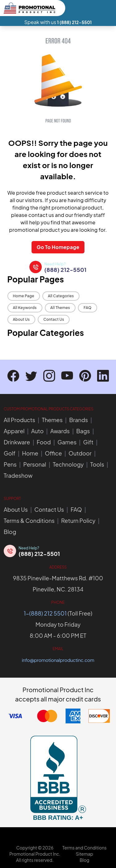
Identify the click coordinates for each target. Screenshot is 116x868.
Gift (88, 442)
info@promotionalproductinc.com (58, 660)
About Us (21, 319)
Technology (68, 464)
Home (30, 453)
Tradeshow (18, 475)
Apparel (14, 431)
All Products (19, 420)
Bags (83, 431)
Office (53, 453)
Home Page (24, 296)
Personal (35, 464)
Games (67, 442)
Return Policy (78, 521)
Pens (10, 464)
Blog (10, 532)
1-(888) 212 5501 (45, 613)
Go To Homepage (58, 247)
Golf (10, 453)
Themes (52, 420)
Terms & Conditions (29, 521)
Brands (79, 420)
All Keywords (25, 308)
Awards (60, 431)
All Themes (60, 308)
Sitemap (84, 854)
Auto (37, 431)
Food (44, 442)
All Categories (61, 296)
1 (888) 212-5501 (74, 22)
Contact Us (54, 319)
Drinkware (17, 442)
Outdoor (80, 453)
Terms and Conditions (85, 848)
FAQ (88, 308)
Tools (97, 464)
